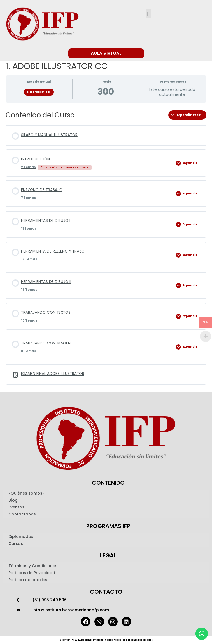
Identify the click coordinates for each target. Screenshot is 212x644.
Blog (13, 500)
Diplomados (21, 536)
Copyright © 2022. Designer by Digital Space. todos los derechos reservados (106, 640)
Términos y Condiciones (33, 566)
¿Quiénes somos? (26, 493)
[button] (148, 14)
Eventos (16, 507)
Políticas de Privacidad (32, 573)
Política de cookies (28, 580)
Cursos (16, 543)
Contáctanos (22, 514)
